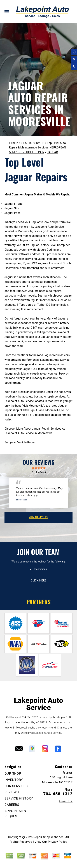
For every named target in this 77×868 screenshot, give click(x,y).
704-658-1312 (26, 415)
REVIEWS (12, 792)
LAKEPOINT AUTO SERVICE (27, 143)
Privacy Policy (58, 842)
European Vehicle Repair (20, 442)
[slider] (39, 468)
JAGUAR (52, 152)
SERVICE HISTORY (19, 798)
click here (38, 580)
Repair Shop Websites (48, 837)
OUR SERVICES (16, 786)
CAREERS (12, 805)
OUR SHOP (13, 773)
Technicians (40, 569)
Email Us (66, 801)
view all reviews (38, 517)
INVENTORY (14, 780)
